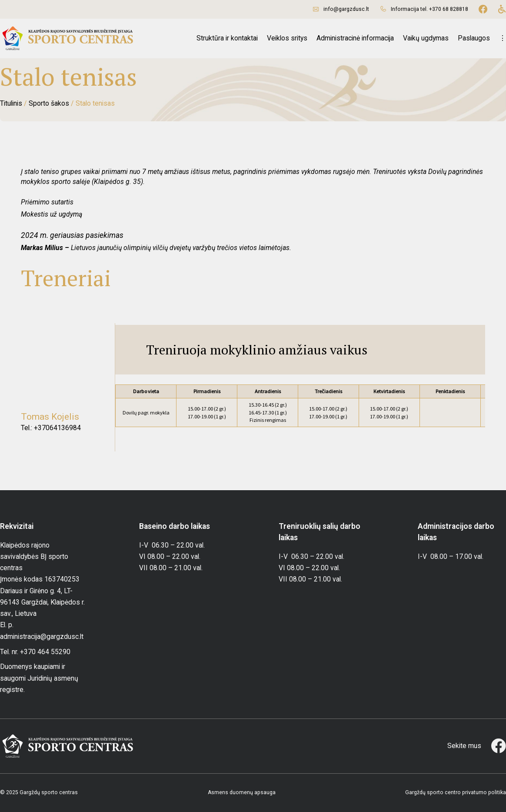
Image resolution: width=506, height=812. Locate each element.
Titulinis (11, 103)
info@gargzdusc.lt (346, 9)
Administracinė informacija (355, 38)
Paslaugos (474, 38)
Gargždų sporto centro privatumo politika (456, 792)
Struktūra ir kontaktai (227, 38)
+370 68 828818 (449, 9)
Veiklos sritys (287, 38)
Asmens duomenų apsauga (242, 792)
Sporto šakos (49, 103)
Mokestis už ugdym (50, 214)
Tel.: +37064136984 (51, 428)
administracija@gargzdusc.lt (42, 637)
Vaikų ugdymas (426, 38)
